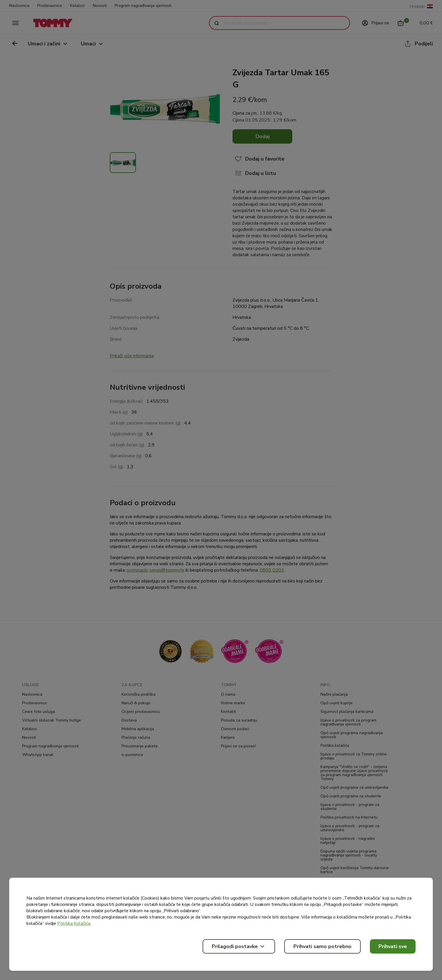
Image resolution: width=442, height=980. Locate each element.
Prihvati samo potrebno (322, 946)
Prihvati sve (393, 946)
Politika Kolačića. (74, 923)
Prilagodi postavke (239, 946)
